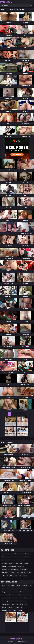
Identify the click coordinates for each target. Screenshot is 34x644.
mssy (16, 598)
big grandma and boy (7, 563)
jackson (13, 572)
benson (29, 572)
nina (14, 557)
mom (23, 560)
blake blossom (9, 595)
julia (28, 557)
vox (8, 586)
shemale (21, 554)
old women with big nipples (20, 589)
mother (23, 572)
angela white (14, 569)
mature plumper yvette (26, 598)
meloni (23, 557)
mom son (27, 563)
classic (9, 589)
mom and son (5, 572)
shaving (20, 610)
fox (21, 592)
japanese (4, 560)
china (15, 575)
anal (9, 560)
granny (3, 554)
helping (4, 589)
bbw (18, 572)
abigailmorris (16, 560)
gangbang (21, 566)
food (7, 575)
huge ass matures (10, 601)
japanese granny (6, 604)
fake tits (19, 601)
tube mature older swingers (9, 610)
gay (18, 557)
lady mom (10, 607)
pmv (26, 604)
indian (26, 575)
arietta (17, 563)
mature (9, 557)
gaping (3, 586)
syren (12, 586)
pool (24, 601)
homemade (27, 592)
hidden (3, 557)
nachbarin (15, 604)
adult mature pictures (7, 598)
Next (24, 414)
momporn (9, 592)
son (11, 575)
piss (21, 563)
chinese (9, 554)
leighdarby (25, 586)
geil (3, 595)
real (3, 601)
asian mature (23, 569)
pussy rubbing (5, 569)
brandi (21, 575)
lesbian (15, 554)
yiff (30, 586)
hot (22, 607)
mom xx (16, 592)
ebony (3, 592)
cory (3, 575)
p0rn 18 (4, 607)
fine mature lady (12, 566)
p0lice (21, 604)
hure (23, 595)
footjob (27, 554)
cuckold (4, 566)
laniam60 (17, 595)
